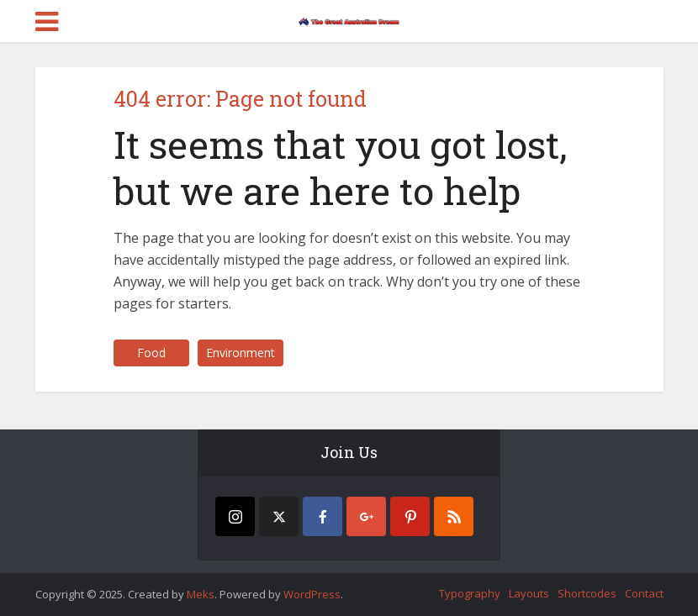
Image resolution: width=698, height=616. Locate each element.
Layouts (529, 593)
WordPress (312, 594)
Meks (201, 594)
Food (151, 353)
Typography (470, 593)
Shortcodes (587, 593)
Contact (644, 593)
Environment (241, 353)
